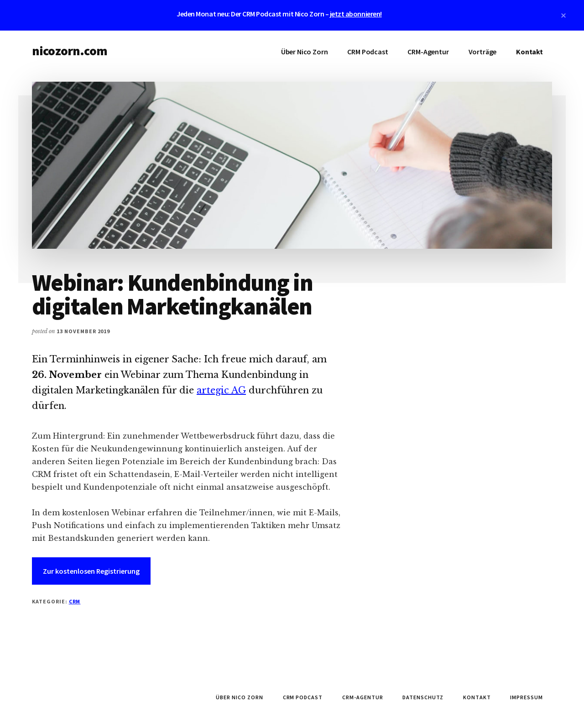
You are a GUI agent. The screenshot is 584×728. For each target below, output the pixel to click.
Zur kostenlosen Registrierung (91, 571)
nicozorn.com (70, 51)
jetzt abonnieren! (356, 14)
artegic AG (221, 390)
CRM (75, 601)
